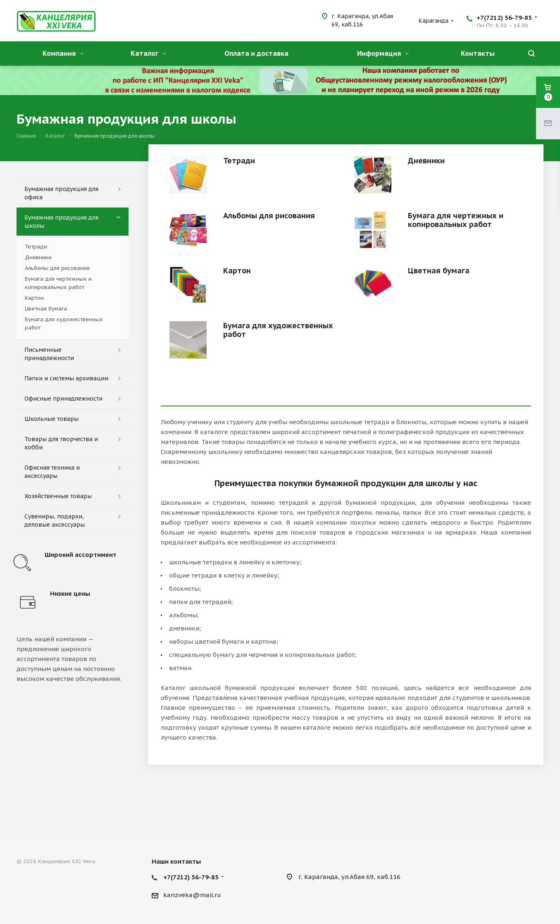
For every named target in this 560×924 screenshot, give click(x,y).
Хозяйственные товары (58, 496)
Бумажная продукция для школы (61, 222)
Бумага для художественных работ (278, 330)
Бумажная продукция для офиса (61, 193)
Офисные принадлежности (63, 399)
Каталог (148, 53)
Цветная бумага (439, 271)
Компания (63, 53)
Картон (237, 271)
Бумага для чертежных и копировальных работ (456, 220)
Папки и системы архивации (66, 378)
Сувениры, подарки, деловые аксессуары (55, 520)
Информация (383, 53)
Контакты (478, 53)
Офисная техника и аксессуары (52, 472)
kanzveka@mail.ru (192, 895)
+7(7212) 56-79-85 (504, 18)
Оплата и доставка (256, 53)
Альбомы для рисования (269, 216)
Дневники (426, 161)
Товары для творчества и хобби (61, 443)
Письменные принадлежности (49, 354)
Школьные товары (51, 419)
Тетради (239, 161)
